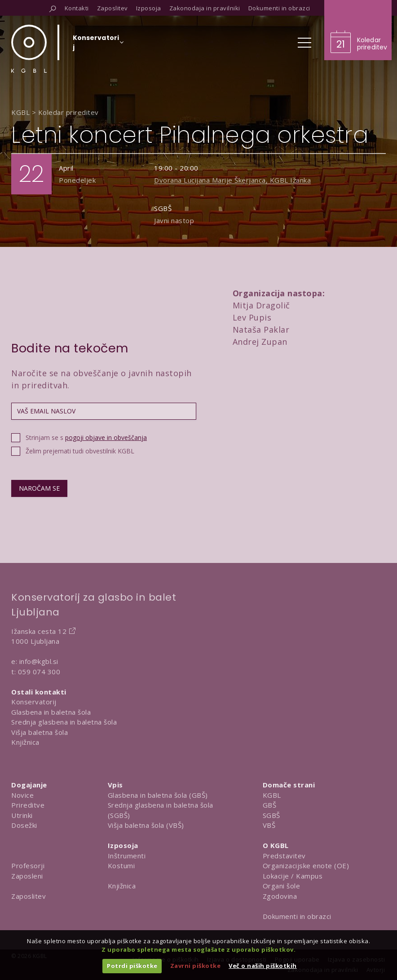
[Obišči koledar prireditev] (358, 30)
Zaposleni (27, 876)
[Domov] (29, 49)
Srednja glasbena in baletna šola (64, 722)
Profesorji (28, 866)
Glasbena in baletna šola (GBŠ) (158, 795)
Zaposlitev (29, 896)
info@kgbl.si (39, 661)
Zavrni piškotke (196, 966)
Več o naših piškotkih (263, 966)
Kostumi (121, 866)
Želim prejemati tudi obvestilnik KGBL (80, 451)
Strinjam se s (86, 437)
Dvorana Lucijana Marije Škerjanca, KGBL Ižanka (232, 180)
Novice (22, 795)
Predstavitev (284, 856)
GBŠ (270, 805)
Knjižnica (25, 742)
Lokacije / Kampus (293, 876)
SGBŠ (271, 815)
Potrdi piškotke (132, 966)
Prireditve (28, 805)
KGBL (272, 795)
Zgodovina (280, 896)
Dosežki (24, 825)
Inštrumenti (127, 856)
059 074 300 (39, 672)
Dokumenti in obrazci (297, 916)
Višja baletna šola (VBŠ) (146, 825)
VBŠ (269, 825)
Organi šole (282, 886)
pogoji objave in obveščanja (106, 437)
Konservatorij (34, 702)
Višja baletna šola (40, 732)
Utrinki (22, 815)
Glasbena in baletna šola (51, 712)
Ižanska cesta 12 (39, 631)
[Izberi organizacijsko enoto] (96, 45)
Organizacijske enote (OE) (306, 866)
